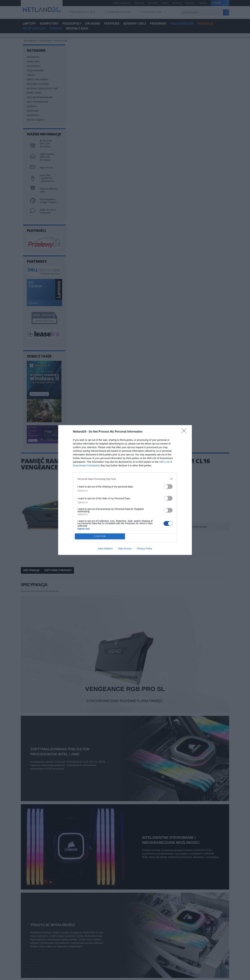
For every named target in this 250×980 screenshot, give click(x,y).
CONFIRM (100, 536)
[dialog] (125, 490)
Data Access (125, 549)
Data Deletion (105, 549)
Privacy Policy (145, 549)
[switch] (168, 487)
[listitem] (125, 479)
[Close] (185, 432)
